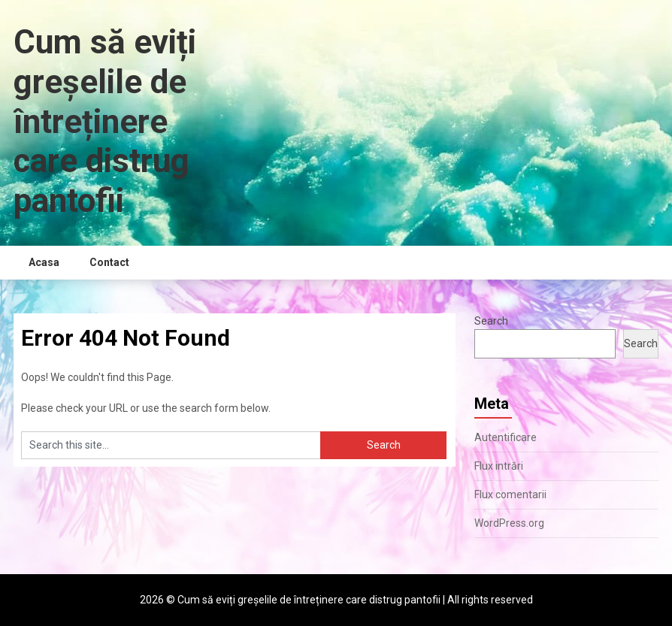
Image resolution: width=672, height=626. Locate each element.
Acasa (44, 262)
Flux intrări (499, 466)
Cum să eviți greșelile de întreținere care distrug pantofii (105, 121)
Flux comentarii (510, 494)
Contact (109, 262)
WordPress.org (509, 523)
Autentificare (506, 437)
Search (491, 321)
